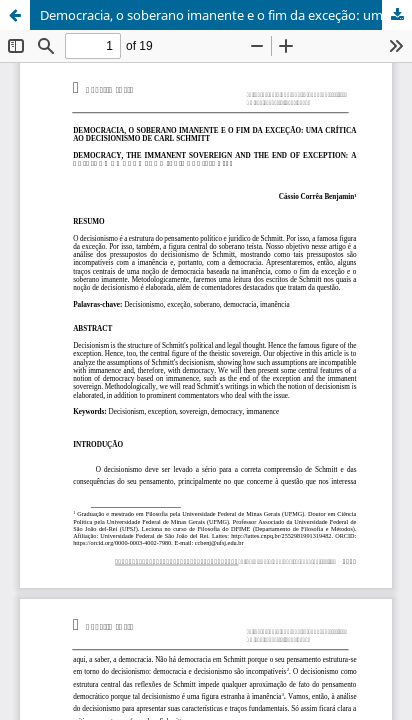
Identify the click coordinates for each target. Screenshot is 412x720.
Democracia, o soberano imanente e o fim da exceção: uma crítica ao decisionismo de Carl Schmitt (226, 15)
